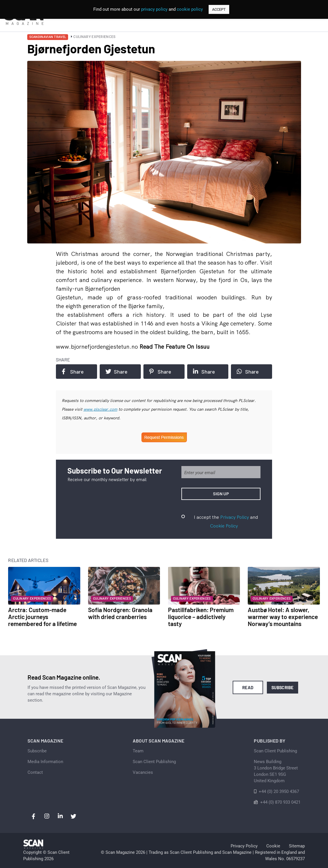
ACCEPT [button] (219, 9)
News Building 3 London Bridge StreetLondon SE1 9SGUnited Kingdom (276, 771)
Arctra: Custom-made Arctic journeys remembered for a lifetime (42, 617)
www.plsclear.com (100, 409)
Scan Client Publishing (154, 762)
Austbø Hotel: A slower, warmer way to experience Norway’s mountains (283, 617)
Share (73, 372)
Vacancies (143, 772)
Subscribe (283, 687)
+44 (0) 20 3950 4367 (279, 791)
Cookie (273, 846)
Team (138, 751)
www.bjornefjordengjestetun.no (98, 346)
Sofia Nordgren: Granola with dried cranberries (120, 613)
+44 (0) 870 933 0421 (280, 802)
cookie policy (190, 9)
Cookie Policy (224, 526)
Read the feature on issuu (174, 346)
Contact (35, 772)
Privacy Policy (235, 517)
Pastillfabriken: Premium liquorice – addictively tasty (201, 617)
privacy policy (154, 9)
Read (248, 687)
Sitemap (297, 846)
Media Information (45, 762)
